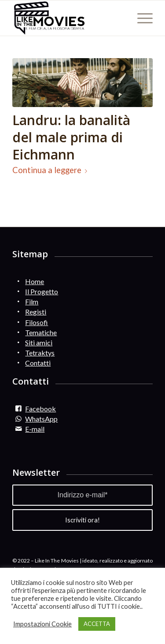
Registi (36, 312)
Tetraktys (40, 353)
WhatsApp (41, 419)
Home (35, 281)
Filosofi (37, 322)
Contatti (38, 363)
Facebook (40, 409)
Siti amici (39, 342)
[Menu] (141, 18)
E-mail (35, 429)
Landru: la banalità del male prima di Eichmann (71, 137)
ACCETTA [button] (97, 624)
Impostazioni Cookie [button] (42, 624)
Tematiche (41, 332)
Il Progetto (42, 291)
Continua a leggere (51, 170)
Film (32, 302)
